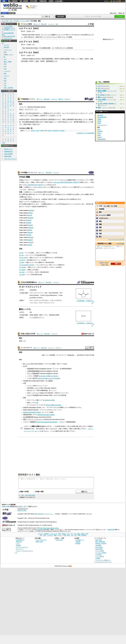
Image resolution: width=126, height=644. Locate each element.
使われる (31, 37)
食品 (5, 81)
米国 (37, 37)
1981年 (87, 59)
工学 (5, 59)
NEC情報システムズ (34, 387)
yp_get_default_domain (27, 264)
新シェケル (27, 363)
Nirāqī (99, 121)
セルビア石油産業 (33, 395)
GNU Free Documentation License (49, 527)
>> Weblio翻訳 (120, 244)
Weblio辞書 (110, 529)
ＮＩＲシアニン (102, 125)
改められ (36, 124)
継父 (100, 237)
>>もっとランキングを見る (116, 239)
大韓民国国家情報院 (33, 371)
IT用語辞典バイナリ (28, 99)
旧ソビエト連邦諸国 (66, 48)
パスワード (27, 116)
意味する (38, 122)
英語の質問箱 (8, 154)
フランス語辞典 (100, 550)
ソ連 (48, 380)
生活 (5, 69)
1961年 (57, 59)
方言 (5, 85)
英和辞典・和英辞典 (101, 543)
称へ (30, 124)
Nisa (99, 129)
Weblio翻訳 (98, 545)
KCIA (73, 59)
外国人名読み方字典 (28, 333)
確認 (100, 221)
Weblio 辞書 (116, 1)
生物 (5, 78)
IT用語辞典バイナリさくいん (45, 513)
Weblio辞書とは (20, 539)
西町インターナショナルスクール (34, 419)
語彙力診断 (8, 156)
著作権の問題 (78, 122)
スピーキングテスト (10, 159)
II (54, 314)
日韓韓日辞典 (43, 1)
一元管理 (41, 116)
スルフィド (40, 317)
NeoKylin (50, 131)
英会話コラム (8, 149)
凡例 (57, 24)
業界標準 (71, 119)
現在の (25, 124)
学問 (5, 64)
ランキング (51, 24)
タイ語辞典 (98, 554)
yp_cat (21, 255)
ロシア (54, 48)
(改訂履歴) (39, 529)
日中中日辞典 (34, 1)
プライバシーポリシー (22, 547)
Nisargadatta (101, 139)
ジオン (47, 300)
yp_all (21, 252)
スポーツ (6, 76)
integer (31, 210)
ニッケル (32, 317)
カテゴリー (67, 99)
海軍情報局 (31, 368)
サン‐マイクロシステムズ (49, 37)
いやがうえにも (104, 218)
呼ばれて (65, 122)
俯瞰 (100, 227)
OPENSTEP (56, 131)
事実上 (64, 119)
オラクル (62, 37)
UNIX (25, 37)
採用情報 (78, 543)
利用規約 (18, 545)
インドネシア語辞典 (101, 552)
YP (42, 122)
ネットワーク (45, 35)
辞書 (4, 1)
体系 (21, 300)
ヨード (54, 300)
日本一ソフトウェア (33, 392)
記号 (4, 143)
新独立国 (46, 48)
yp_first (22, 262)
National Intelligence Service (31, 59)
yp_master (23, 267)
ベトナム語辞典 (100, 556)
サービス (54, 113)
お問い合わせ (59, 539)
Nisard (100, 137)
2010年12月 (23, 119)
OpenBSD (62, 131)
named (38, 131)
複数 (54, 35)
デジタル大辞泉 (25, 21)
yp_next (22, 271)
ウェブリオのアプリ (41, 539)
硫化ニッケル (102, 97)
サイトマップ (20, 548)
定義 (100, 233)
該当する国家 (102, 91)
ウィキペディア (26, 347)
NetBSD (42, 131)
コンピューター (61, 35)
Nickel (31, 314)
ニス (36, 109)
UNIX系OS (44, 119)
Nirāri (99, 123)
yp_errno (22, 259)
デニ (99, 88)
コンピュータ (78, 113)
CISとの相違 (102, 99)
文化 (5, 66)
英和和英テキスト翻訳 (29, 474)
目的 (53, 116)
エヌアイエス (29, 109)
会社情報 (78, 541)
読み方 (21, 109)
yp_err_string (23, 257)
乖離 (100, 224)
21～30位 (114, 206)
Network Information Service (37, 107)
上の (51, 35)
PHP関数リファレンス (29, 173)
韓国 (43, 59)
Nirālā (99, 119)
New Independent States (30, 48)
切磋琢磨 (102, 209)
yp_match (22, 269)
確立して (82, 119)
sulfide (36, 314)
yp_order (22, 274)
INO (35, 289)
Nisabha (100, 131)
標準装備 (51, 119)
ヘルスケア (7, 71)
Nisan (99, 133)
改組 (37, 61)
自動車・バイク (8, 55)
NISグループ (31, 390)
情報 (36, 116)
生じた (86, 122)
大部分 (37, 119)
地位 (76, 119)
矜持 (100, 230)
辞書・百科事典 (14, 21)
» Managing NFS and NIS (35, 185)
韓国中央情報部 (65, 59)
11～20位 (107, 206)
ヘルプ (123, 1)
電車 (5, 52)
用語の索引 (44, 24)
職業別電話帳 (30, 122)
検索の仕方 (19, 541)
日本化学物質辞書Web (29, 282)
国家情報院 (49, 59)
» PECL (40, 187)
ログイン (107, 1)
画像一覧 (61, 99)
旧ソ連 (41, 48)
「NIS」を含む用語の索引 (28, 495)
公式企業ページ (80, 539)
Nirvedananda (102, 117)
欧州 (99, 108)
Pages (51, 122)
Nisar (99, 135)
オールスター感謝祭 (105, 215)
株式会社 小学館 (22, 510)
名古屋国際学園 (28, 417)
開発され (47, 113)
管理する (87, 35)
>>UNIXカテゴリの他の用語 (85, 133)
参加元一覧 (121, 13)
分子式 (22, 289)
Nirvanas (100, 115)
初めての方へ (113, 13)
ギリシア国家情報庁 (33, 373)
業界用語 (6, 47)
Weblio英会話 (8, 151)
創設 (82, 59)
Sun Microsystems (32, 113)
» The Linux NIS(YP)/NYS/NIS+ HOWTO (66, 182)
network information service (31, 35)
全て (3, 43)
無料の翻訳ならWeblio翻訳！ (34, 7)
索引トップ (37, 24)
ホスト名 (80, 35)
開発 (71, 37)
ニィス (29, 385)
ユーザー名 (72, 35)
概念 (100, 212)
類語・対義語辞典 (13, 1)
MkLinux (33, 131)
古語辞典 (51, 1)
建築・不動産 (8, 62)
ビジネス (6, 45)
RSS (70, 566)
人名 (5, 83)
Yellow (46, 122)
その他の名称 (24, 292)
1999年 (42, 61)
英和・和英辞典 (24, 1)
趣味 (5, 74)
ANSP (31, 61)
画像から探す (39, 541)
